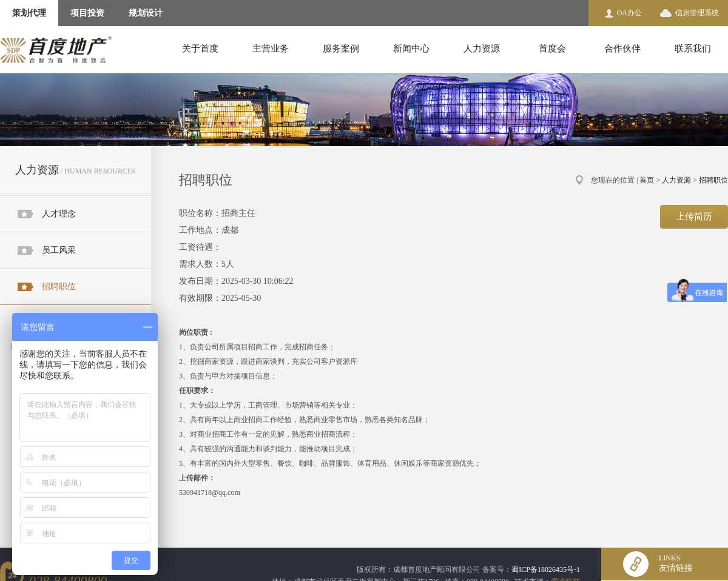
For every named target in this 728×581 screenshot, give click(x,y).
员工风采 (59, 250)
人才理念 (59, 214)
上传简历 (694, 217)
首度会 (552, 49)
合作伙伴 (622, 49)
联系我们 (693, 49)
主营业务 (271, 49)
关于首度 (200, 49)
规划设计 (146, 13)
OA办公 (629, 13)
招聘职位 (59, 287)
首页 (647, 180)
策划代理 (29, 13)
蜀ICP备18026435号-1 (546, 569)
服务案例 (341, 49)
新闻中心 (411, 49)
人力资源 (482, 49)
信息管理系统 (697, 13)
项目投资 (87, 13)
